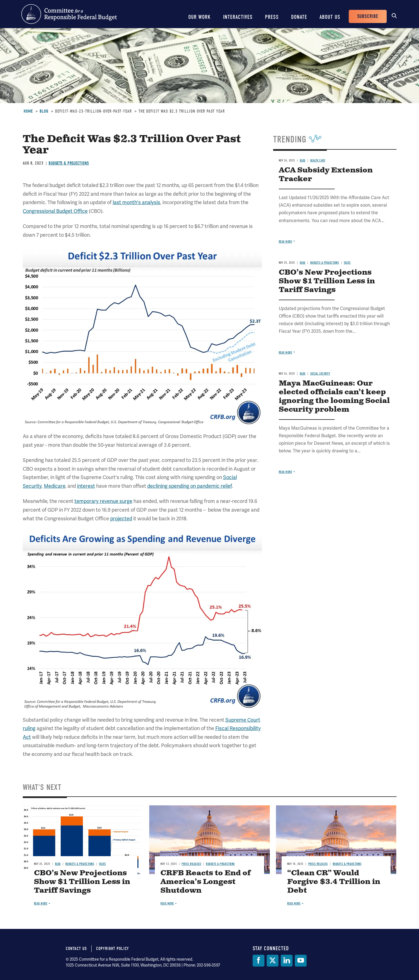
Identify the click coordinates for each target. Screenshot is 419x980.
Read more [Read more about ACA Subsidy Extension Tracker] (286, 242)
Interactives (238, 17)
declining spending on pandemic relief (190, 486)
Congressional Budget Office (55, 211)
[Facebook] (259, 961)
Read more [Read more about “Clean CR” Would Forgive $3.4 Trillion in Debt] (294, 903)
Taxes (347, 263)
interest (86, 486)
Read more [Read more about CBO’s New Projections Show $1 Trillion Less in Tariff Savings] (286, 353)
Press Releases (191, 864)
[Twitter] (273, 961)
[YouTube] (301, 961)
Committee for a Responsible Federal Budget (69, 14)
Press (272, 17)
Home (28, 111)
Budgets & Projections (69, 163)
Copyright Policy (113, 949)
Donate (299, 17)
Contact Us (76, 949)
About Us (330, 17)
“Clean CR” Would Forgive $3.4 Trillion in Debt (334, 882)
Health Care (318, 160)
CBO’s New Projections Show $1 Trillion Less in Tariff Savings (327, 281)
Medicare (55, 486)
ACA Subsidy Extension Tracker (326, 175)
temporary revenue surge (103, 501)
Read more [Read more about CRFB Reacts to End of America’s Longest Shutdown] (167, 903)
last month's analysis (136, 202)
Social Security (320, 374)
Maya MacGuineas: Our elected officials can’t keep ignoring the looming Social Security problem (334, 396)
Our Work (200, 17)
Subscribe (368, 16)
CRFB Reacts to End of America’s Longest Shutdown (206, 882)
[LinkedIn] (287, 961)
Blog (44, 111)
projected (121, 519)
